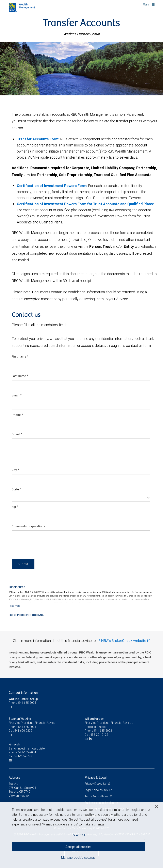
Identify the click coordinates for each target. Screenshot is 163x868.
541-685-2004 (27, 752)
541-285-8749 (23, 756)
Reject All (78, 835)
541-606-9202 (23, 731)
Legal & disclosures (96, 790)
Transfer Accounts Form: (38, 139)
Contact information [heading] (23, 693)
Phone (17, 415)
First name (20, 357)
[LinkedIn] (91, 739)
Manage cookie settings (78, 857)
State (17, 490)
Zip (15, 507)
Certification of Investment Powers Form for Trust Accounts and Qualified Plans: (85, 204)
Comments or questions (28, 526)
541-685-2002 (103, 731)
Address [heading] (14, 777)
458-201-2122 (99, 735)
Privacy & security (96, 784)
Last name (20, 376)
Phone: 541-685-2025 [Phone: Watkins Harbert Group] (22, 703)
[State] (81, 498)
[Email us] (11, 707)
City (15, 470)
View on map (17, 796)
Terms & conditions (97, 796)
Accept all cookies (78, 847)
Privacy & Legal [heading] (96, 777)
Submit (23, 564)
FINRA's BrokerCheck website (122, 641)
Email (17, 396)
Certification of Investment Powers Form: (52, 186)
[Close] (157, 807)
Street (17, 435)
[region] (81, 835)
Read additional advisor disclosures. (26, 615)
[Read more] (14, 606)
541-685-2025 (27, 727)
